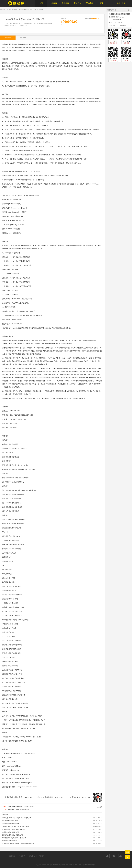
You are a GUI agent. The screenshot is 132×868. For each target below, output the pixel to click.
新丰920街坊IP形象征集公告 (11, 821)
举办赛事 (90, 3)
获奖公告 (78, 3)
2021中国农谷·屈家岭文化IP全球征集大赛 (31, 9)
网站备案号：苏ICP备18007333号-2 (85, 865)
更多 (102, 3)
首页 (41, 3)
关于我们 (12, 856)
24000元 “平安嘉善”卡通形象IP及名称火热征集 (16, 826)
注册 (124, 3)
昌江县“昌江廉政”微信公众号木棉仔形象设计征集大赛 (18, 844)
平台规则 (41, 856)
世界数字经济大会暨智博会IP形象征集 (13, 829)
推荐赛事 (53, 3)
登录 (118, 3)
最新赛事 (65, 3)
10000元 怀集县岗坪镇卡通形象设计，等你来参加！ (17, 818)
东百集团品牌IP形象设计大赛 (11, 824)
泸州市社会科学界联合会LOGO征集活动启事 (21, 807)
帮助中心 (32, 856)
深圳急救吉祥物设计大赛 (10, 841)
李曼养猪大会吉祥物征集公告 (11, 832)
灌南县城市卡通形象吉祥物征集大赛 (18, 809)
